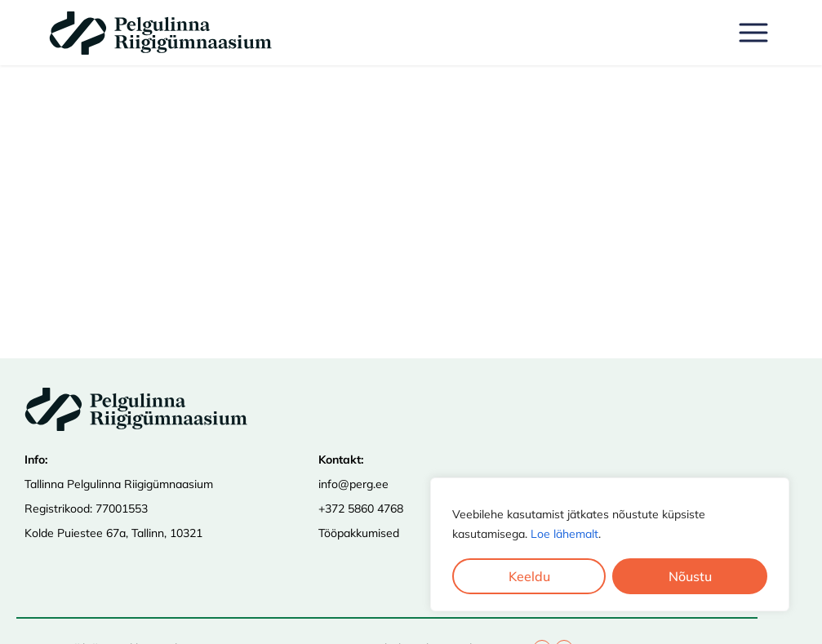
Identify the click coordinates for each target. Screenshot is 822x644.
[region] (610, 544)
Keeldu (529, 576)
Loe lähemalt (564, 534)
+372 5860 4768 (361, 509)
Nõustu (690, 576)
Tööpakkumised (359, 533)
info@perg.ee (353, 484)
